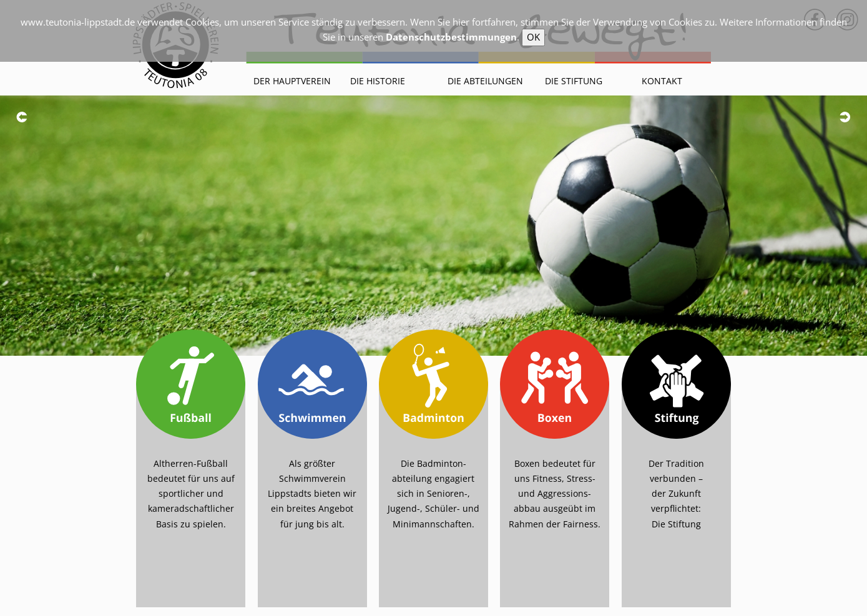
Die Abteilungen (485, 81)
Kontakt (662, 81)
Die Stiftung (574, 81)
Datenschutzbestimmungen (451, 37)
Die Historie (378, 81)
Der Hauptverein (292, 81)
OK (533, 37)
